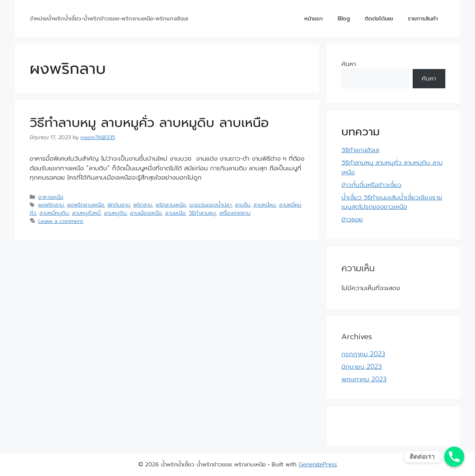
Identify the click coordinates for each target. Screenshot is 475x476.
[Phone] (454, 457)
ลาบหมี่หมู (265, 205)
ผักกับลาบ (119, 205)
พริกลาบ (143, 205)
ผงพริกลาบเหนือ (86, 205)
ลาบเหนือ (175, 213)
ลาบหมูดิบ (115, 213)
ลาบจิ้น (243, 205)
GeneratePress (318, 464)
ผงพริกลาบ (51, 205)
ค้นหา (349, 64)
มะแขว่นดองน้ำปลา (210, 205)
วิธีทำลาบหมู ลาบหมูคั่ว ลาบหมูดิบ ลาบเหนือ (149, 123)
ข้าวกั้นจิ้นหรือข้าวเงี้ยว (371, 185)
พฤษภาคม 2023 (364, 379)
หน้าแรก (314, 19)
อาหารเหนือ (51, 197)
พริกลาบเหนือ (171, 205)
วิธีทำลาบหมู (202, 213)
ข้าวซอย (352, 219)
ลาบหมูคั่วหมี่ (86, 213)
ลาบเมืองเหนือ (146, 213)
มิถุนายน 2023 (362, 367)
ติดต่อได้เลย (379, 19)
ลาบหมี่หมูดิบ (54, 213)
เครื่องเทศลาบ (235, 213)
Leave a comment (61, 221)
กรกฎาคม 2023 (363, 354)
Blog (344, 19)
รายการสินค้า (423, 19)
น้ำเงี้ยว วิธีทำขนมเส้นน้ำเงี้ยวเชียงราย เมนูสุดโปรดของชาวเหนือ (392, 202)
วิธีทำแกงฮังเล (360, 150)
